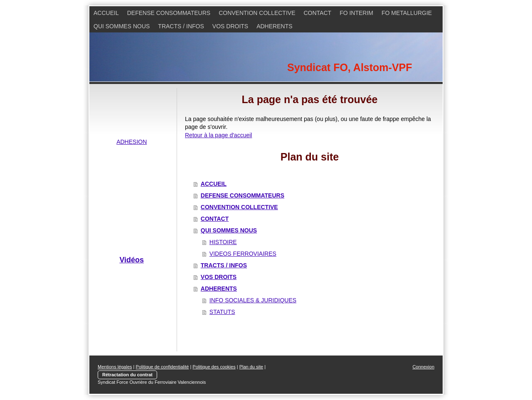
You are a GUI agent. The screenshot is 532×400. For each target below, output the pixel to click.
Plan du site (251, 367)
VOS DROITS (219, 277)
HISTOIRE (223, 242)
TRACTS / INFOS (224, 265)
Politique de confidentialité (163, 367)
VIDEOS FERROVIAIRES (243, 254)
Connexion (423, 367)
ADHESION (132, 142)
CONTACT (215, 219)
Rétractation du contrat (127, 375)
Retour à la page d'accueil (218, 135)
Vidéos (132, 260)
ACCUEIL (214, 184)
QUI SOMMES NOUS (229, 230)
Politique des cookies (214, 367)
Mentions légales (115, 367)
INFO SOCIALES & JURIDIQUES (253, 300)
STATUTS (222, 312)
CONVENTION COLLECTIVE (239, 207)
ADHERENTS (219, 289)
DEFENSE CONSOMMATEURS (243, 195)
